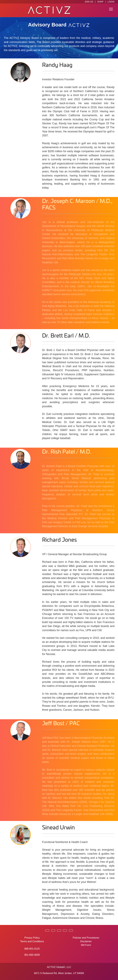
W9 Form (86, 945)
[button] (47, 930)
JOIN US (89, 2)
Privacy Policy (32, 938)
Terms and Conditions (32, 941)
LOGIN (111, 2)
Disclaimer (86, 941)
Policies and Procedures (86, 938)
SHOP (100, 2)
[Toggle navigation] (111, 9)
